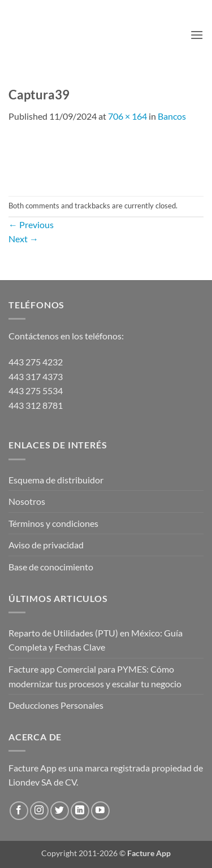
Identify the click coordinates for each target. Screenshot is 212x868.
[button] (197, 35)
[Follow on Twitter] (60, 811)
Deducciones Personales (56, 705)
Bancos (172, 116)
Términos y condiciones (53, 523)
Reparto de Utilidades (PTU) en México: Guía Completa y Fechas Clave (96, 640)
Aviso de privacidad (46, 545)
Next (23, 239)
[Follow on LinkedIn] (80, 811)
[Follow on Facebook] (19, 811)
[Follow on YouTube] (100, 811)
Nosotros (27, 501)
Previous (31, 224)
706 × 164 (127, 116)
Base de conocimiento (51, 567)
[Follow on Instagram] (39, 811)
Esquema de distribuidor (56, 480)
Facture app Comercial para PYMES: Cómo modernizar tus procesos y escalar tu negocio (95, 676)
